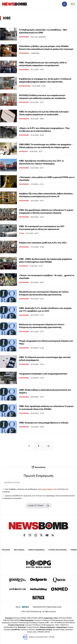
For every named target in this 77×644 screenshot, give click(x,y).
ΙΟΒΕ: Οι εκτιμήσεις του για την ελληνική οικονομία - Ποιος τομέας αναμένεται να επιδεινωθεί (44, 113)
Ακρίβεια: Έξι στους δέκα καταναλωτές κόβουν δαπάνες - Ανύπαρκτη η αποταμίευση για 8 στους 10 (46, 195)
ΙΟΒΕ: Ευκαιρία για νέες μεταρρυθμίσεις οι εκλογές (44, 423)
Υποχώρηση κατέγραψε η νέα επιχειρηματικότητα (43, 374)
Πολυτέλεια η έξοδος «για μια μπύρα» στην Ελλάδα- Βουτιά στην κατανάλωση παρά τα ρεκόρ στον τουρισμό (46, 48)
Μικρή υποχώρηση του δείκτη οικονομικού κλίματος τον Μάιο (46, 342)
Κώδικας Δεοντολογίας (58, 550)
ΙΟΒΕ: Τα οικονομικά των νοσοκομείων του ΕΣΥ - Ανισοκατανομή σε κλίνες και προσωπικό (42, 228)
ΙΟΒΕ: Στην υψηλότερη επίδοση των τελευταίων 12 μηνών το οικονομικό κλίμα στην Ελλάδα (46, 408)
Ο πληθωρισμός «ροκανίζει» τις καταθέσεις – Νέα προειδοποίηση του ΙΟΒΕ (43, 31)
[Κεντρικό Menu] (73, 4)
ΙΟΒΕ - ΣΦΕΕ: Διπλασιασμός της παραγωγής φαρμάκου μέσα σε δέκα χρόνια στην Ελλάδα (46, 260)
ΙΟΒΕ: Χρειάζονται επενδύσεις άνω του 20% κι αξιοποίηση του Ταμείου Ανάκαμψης (41, 162)
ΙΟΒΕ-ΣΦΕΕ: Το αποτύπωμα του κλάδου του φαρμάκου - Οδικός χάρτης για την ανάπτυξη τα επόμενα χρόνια (46, 146)
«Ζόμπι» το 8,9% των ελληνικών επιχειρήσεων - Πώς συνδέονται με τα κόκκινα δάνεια (44, 129)
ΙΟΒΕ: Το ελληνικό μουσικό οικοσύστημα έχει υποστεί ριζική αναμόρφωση (45, 359)
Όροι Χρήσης (19, 550)
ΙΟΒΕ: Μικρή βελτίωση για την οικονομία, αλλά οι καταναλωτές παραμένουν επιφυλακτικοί (43, 64)
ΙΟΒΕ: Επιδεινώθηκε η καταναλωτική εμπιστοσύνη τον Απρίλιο (45, 391)
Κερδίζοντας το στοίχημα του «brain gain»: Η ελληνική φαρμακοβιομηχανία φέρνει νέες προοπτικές (45, 80)
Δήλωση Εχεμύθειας (36, 550)
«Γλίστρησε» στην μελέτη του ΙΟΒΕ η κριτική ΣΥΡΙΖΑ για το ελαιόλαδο (47, 179)
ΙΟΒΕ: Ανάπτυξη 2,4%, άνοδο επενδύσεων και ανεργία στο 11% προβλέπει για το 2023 (45, 309)
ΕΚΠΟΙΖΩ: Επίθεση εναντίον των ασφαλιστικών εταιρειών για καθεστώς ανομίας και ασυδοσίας (42, 97)
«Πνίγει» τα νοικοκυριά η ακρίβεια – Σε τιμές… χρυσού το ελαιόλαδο (47, 277)
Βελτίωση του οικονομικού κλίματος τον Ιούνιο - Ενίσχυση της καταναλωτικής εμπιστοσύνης (42, 326)
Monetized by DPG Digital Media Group (47, 607)
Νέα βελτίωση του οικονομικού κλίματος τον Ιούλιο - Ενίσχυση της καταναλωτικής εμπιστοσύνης (44, 293)
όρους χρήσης (47, 489)
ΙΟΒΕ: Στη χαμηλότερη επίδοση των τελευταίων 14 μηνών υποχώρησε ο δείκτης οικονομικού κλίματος (46, 211)
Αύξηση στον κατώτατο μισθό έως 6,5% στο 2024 (43, 243)
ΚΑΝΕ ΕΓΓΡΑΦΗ (38, 506)
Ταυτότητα (6, 550)
